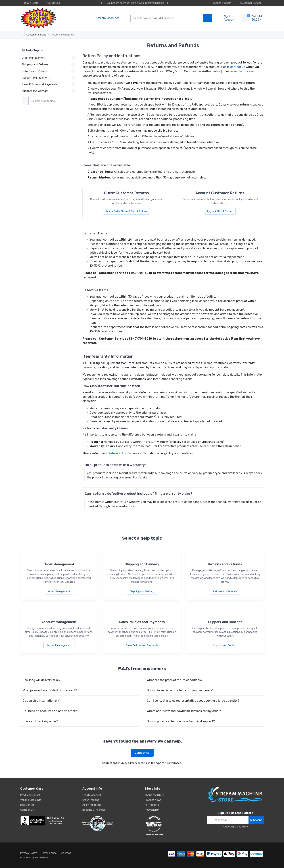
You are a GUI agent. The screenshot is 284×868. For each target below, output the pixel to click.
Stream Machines (108, 18)
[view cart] (246, 18)
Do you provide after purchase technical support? (181, 721)
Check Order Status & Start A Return (126, 211)
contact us (238, 67)
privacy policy (240, 827)
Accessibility (152, 810)
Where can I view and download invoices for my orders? (185, 711)
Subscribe (256, 820)
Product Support (30, 795)
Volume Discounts (31, 800)
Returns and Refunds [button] (49, 71)
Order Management (59, 591)
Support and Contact (225, 645)
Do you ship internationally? (42, 701)
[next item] (168, 3)
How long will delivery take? (41, 680)
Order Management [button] (49, 58)
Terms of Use (49, 853)
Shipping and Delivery (142, 591)
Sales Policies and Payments (142, 645)
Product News (153, 800)
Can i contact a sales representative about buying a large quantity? (193, 701)
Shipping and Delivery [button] (49, 64)
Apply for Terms (92, 805)
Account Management (59, 645)
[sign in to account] (227, 18)
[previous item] (102, 3)
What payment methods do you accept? (50, 690)
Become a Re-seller (94, 810)
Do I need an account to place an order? (50, 711)
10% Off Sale (53, 3)
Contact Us (142, 753)
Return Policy (118, 453)
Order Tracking (91, 800)
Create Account (92, 795)
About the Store (154, 795)
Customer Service (36, 35)
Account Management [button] (49, 78)
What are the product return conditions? (175, 680)
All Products (152, 805)
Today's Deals (29, 3)
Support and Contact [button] (49, 91)
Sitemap (66, 853)
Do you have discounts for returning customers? (180, 690)
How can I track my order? (40, 721)
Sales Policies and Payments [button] (49, 84)
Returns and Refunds (63, 35)
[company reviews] (49, 821)
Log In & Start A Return (220, 211)
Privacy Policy (29, 853)
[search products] (207, 18)
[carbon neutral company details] (173, 826)
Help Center (27, 805)
